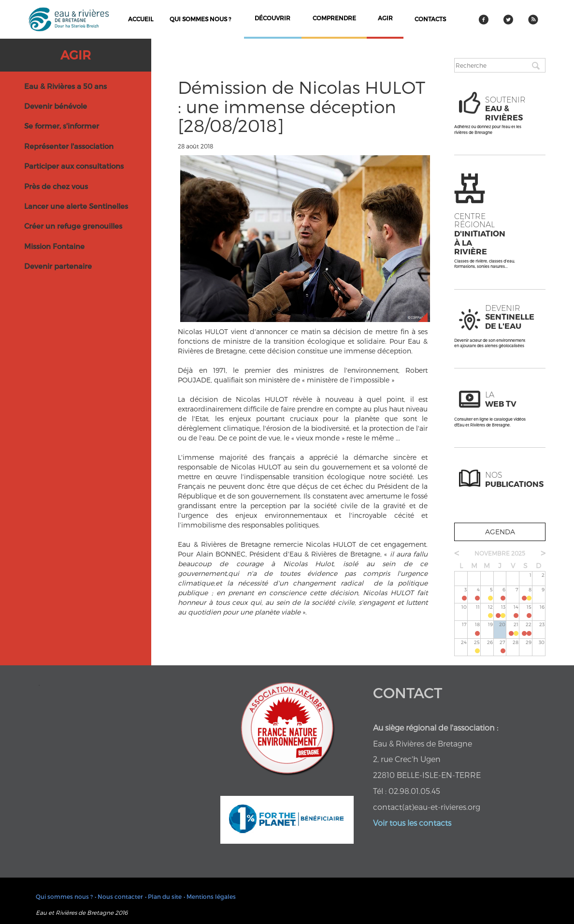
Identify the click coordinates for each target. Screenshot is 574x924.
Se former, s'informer (62, 126)
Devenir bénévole (56, 106)
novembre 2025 (500, 553)
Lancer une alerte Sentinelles (76, 206)
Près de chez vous (56, 186)
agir (385, 18)
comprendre (334, 18)
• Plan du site (163, 896)
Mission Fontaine (54, 246)
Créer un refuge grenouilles (73, 226)
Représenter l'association (69, 146)
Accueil (141, 19)
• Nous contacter (119, 896)
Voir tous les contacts (412, 823)
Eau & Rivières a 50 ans (65, 86)
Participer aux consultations (74, 166)
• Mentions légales (210, 896)
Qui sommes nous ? (200, 19)
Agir (76, 55)
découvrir (273, 18)
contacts (430, 19)
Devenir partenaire (58, 266)
